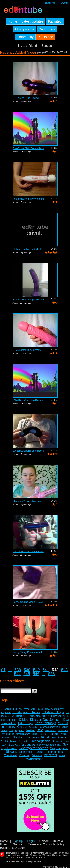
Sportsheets (26, 752)
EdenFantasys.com (13, 848)
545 (27, 674)
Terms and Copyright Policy (46, 844)
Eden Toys (25, 723)
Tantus (39, 752)
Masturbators (23, 734)
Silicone (12, 752)
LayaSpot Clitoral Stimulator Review (28, 451)
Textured (51, 752)
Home (4, 841)
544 (17, 674)
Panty (36, 738)
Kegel (4, 730)
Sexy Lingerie (59, 748)
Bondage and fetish (26, 712)
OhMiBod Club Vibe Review (28, 400)
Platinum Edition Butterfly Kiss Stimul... (28, 249)
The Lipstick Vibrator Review (28, 551)
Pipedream (48, 737)
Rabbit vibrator (9, 741)
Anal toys (37, 709)
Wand (62, 756)
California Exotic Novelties (30, 716)
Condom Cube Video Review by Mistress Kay (28, 602)
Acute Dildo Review (28, 98)
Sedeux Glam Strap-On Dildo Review (28, 299)
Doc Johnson (52, 720)
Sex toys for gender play (49, 745)
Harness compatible (49, 727)
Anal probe (24, 709)
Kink (11, 731)
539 (27, 670)
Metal (35, 734)
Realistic (24, 741)
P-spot (27, 738)
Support (47, 46)
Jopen (65, 727)
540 (36, 670)
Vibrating (25, 755)
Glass (33, 727)
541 (46, 670)
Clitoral (56, 716)
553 (52, 674)
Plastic (62, 737)
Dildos (24, 720)
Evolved (63, 723)
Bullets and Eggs (53, 712)
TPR (60, 752)
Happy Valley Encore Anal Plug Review (28, 652)
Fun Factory (8, 727)
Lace (22, 731)
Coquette (12, 720)
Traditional (10, 755)
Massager (8, 734)
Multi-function (49, 734)
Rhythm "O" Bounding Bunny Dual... (28, 501)
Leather (30, 730)
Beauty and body (54, 709)
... (10, 670)
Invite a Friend (27, 46)
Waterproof (34, 759)
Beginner (6, 712)
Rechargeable (41, 741)
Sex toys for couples (22, 745)
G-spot (22, 727)
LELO (40, 730)
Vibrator (37, 755)
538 (18, 670)
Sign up (50, 3)
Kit (16, 731)
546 (36, 674)
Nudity (17, 737)
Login (64, 3)
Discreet (36, 720)
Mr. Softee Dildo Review (28, 350)
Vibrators (51, 755)
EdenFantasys (45, 723)
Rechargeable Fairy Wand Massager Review (28, 199)
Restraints (58, 741)
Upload (44, 841)
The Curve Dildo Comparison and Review (28, 148)
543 (65, 670)
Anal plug (11, 709)
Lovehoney (51, 731)
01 (3, 670)
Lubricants (63, 731)
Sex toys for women (34, 748)
